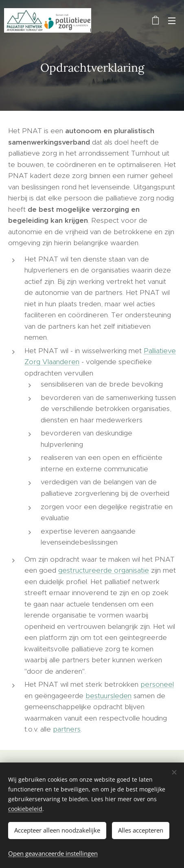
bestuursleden (108, 696)
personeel (157, 684)
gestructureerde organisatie (104, 570)
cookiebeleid (25, 809)
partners (67, 729)
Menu (172, 21)
